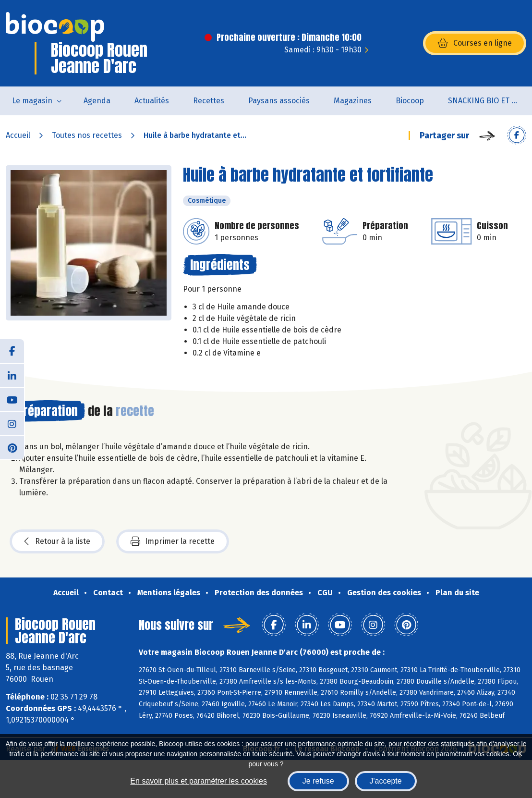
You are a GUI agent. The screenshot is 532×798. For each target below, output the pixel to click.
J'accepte (386, 781)
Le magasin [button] (32, 101)
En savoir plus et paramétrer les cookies (199, 781)
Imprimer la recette (173, 541)
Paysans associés (279, 101)
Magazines (353, 101)
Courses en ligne (475, 43)
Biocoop (410, 101)
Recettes (209, 101)
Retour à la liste (57, 541)
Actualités (152, 101)
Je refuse (318, 781)
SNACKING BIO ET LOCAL (490, 101)
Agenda (97, 101)
